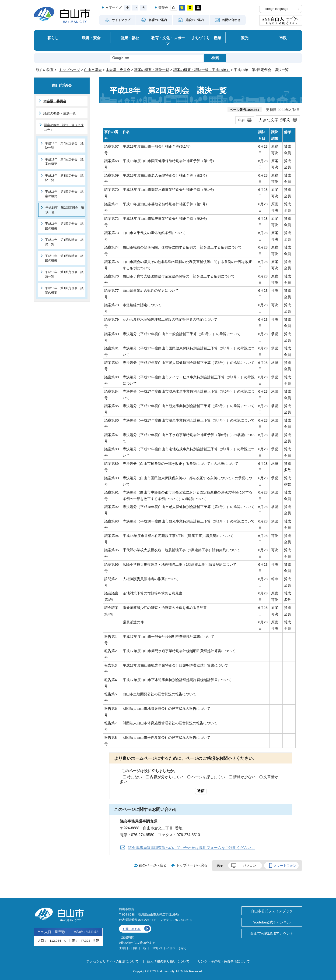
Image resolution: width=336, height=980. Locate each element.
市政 (283, 38)
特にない (134, 777)
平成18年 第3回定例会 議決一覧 (64, 178)
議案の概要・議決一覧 (152, 70)
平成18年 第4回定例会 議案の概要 (64, 162)
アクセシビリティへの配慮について (112, 961)
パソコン (249, 866)
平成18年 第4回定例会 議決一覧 (64, 146)
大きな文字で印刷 (274, 120)
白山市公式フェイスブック (272, 911)
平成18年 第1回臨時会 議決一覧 (64, 242)
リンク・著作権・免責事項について (224, 961)
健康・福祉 (130, 38)
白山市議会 (93, 70)
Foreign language (276, 9)
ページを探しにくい (208, 777)
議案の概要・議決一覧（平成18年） (202, 70)
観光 (245, 38)
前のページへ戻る (153, 865)
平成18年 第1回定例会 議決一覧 (64, 274)
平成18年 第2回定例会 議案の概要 (64, 226)
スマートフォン (285, 866)
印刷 (241, 120)
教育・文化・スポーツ (168, 41)
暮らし (53, 38)
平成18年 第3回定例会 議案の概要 (64, 194)
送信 (201, 791)
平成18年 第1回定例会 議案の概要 (64, 290)
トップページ (70, 70)
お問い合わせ (132, 929)
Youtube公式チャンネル (272, 922)
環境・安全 (91, 38)
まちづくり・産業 (206, 38)
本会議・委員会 (118, 70)
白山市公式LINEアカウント (272, 933)
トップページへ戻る (192, 865)
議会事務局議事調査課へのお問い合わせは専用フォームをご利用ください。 (192, 848)
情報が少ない (244, 777)
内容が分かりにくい (167, 777)
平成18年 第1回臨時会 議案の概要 (64, 258)
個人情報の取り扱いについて (168, 961)
